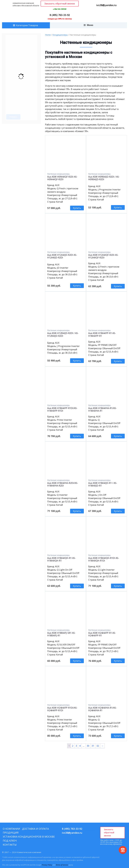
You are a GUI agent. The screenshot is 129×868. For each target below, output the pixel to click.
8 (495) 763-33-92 (60, 15)
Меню (88, 25)
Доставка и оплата (35, 829)
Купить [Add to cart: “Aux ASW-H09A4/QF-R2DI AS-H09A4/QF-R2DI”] (77, 208)
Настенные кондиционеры (58, 174)
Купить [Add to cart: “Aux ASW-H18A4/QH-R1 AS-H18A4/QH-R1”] (77, 586)
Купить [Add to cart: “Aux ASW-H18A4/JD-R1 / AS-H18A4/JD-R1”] (118, 511)
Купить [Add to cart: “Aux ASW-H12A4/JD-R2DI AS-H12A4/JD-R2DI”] (77, 286)
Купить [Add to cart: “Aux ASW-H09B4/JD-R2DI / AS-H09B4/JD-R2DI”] (118, 207)
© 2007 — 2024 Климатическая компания (22, 852)
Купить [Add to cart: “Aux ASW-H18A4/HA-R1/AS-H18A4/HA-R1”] (118, 436)
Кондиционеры (60, 35)
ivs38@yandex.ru (106, 5)
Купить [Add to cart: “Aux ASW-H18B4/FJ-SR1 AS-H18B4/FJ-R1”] (77, 661)
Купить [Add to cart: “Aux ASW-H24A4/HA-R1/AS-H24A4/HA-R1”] (118, 736)
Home (48, 35)
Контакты (10, 845)
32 (98, 746)
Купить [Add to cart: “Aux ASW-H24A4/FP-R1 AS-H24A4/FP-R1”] (118, 661)
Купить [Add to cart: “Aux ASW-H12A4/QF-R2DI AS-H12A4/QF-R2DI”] (118, 286)
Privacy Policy (47, 865)
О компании (11, 829)
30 (88, 746)
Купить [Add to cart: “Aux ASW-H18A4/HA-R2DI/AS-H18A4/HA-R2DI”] (77, 511)
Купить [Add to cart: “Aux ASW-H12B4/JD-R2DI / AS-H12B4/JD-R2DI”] (77, 361)
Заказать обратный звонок (60, 4)
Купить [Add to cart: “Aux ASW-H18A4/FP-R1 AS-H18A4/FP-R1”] (118, 361)
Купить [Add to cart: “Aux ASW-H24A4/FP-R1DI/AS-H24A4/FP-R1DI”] (77, 736)
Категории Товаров (27, 25)
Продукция (11, 833)
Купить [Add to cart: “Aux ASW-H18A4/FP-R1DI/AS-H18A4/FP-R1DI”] (77, 436)
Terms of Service (62, 865)
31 (93, 746)
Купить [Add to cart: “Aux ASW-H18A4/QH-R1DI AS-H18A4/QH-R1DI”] (118, 586)
